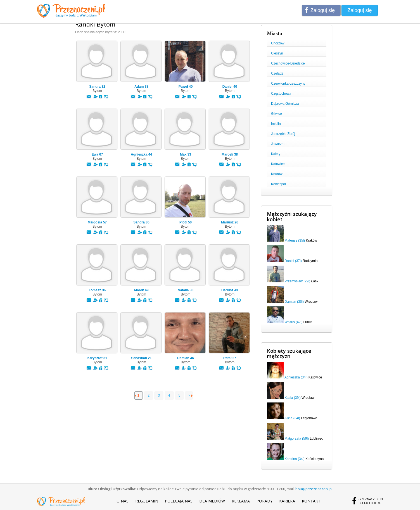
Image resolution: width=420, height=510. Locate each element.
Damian (186, 358)
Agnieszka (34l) (296, 377)
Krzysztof (97, 358)
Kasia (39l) (292, 398)
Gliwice (277, 114)
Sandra (97, 87)
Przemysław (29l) (297, 281)
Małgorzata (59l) (297, 438)
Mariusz (230, 222)
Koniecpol (278, 184)
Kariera (287, 501)
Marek (141, 290)
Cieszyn (277, 53)
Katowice (278, 164)
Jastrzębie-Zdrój (283, 134)
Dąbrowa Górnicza (285, 104)
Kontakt (311, 501)
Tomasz (97, 290)
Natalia (186, 290)
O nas (123, 501)
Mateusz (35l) (295, 240)
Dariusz (230, 290)
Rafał (230, 358)
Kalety (276, 154)
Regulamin (147, 501)
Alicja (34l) (292, 418)
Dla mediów (212, 501)
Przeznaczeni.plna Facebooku (371, 501)
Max (186, 154)
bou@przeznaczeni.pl (314, 489)
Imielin (276, 124)
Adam (141, 87)
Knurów (277, 174)
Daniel (230, 87)
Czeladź (277, 73)
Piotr (186, 222)
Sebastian (141, 358)
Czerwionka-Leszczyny (288, 84)
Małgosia (97, 222)
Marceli (230, 154)
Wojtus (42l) (293, 322)
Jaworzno (278, 144)
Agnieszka (141, 154)
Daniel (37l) (293, 261)
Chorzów (278, 43)
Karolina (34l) (294, 459)
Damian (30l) (294, 302)
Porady (264, 501)
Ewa (97, 154)
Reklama (241, 501)
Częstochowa (281, 94)
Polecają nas (179, 501)
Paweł (186, 87)
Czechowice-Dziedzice (288, 63)
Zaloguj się (323, 10)
